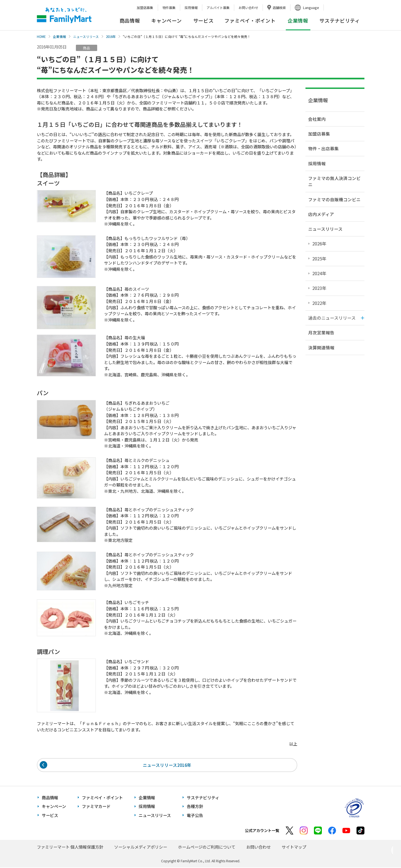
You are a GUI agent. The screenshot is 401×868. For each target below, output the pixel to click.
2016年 (111, 37)
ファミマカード (96, 807)
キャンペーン (166, 20)
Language (311, 7)
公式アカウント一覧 (262, 831)
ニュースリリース (86, 37)
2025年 (319, 259)
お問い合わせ (248, 7)
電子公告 (195, 816)
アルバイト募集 (218, 7)
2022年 (319, 303)
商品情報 (130, 20)
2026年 (319, 244)
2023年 (319, 288)
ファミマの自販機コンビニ (334, 199)
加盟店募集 (145, 7)
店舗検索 (279, 7)
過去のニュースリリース (332, 318)
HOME (41, 37)
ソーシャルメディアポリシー (141, 847)
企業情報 (60, 37)
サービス (204, 20)
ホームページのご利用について (207, 847)
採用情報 (191, 7)
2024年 (319, 273)
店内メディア (321, 214)
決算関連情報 (321, 347)
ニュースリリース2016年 (167, 765)
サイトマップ (294, 847)
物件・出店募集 (323, 148)
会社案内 (317, 119)
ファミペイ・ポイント (250, 20)
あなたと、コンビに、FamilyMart (64, 15)
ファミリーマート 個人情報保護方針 (70, 847)
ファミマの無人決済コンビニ (334, 181)
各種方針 (195, 807)
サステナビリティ (340, 20)
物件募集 (169, 7)
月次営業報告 (321, 332)
